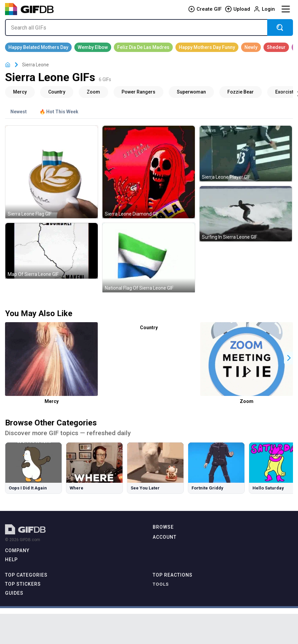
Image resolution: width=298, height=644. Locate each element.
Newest (19, 112)
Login (264, 9)
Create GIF (205, 9)
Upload (238, 9)
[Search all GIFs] (136, 27)
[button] (289, 358)
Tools (161, 584)
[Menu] (286, 9)
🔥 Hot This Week (59, 112)
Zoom (247, 401)
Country (149, 328)
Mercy (52, 401)
